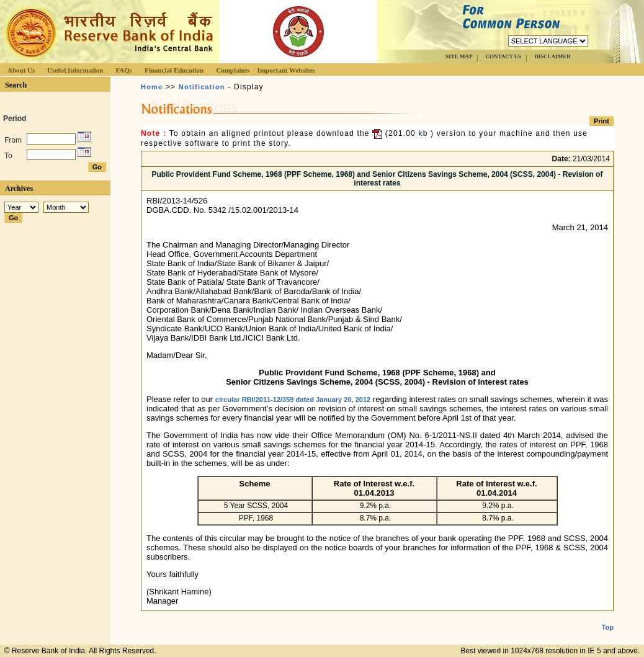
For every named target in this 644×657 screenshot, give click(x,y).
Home (152, 87)
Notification (202, 87)
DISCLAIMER (552, 56)
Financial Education (174, 70)
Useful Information (75, 70)
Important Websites (286, 70)
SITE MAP (459, 56)
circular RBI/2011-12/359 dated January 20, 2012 (293, 400)
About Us (21, 70)
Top (608, 617)
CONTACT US (503, 56)
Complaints (233, 70)
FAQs (124, 70)
